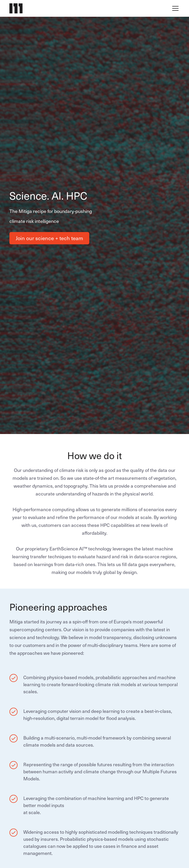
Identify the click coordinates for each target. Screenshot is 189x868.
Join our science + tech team (49, 238)
